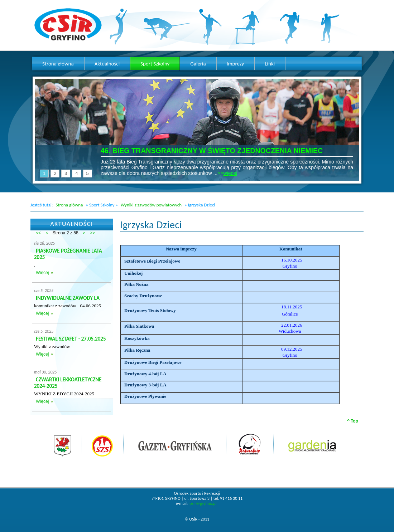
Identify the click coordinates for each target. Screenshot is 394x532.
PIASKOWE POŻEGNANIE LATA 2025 (68, 254)
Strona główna (69, 205)
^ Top (353, 421)
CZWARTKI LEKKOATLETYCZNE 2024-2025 (68, 383)
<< (38, 233)
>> (92, 233)
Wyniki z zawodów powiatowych (151, 205)
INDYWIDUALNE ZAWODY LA (68, 298)
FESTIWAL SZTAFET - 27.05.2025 (71, 339)
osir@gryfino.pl (203, 503)
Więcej (42, 273)
